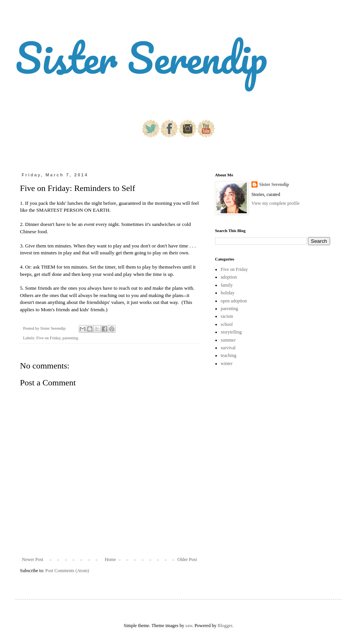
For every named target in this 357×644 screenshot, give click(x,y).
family (227, 285)
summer (228, 340)
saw (189, 626)
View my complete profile (276, 203)
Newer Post (33, 559)
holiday (228, 293)
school (227, 324)
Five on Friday (48, 338)
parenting (70, 338)
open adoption (234, 301)
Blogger (225, 626)
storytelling (231, 332)
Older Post (187, 559)
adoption (229, 277)
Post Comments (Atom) (67, 571)
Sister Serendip (141, 57)
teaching (229, 355)
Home (110, 559)
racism (227, 316)
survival (228, 348)
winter (227, 363)
